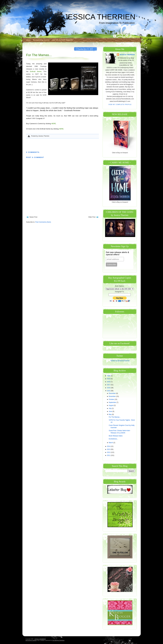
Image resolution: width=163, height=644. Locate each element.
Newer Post (33, 217)
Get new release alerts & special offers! (117, 253)
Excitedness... (113, 439)
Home (29, 40)
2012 (109, 452)
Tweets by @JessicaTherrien (120, 361)
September (113, 402)
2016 (109, 388)
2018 (109, 382)
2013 (109, 449)
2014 (109, 446)
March (111, 443)
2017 (109, 385)
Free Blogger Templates (58, 640)
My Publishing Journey (41, 40)
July (110, 408)
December (112, 393)
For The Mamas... (39, 55)
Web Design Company (31, 640)
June (111, 411)
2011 (109, 455)
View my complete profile (120, 104)
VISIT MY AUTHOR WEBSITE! (62, 40)
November (112, 396)
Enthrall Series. (36, 71)
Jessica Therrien (127, 55)
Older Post (92, 217)
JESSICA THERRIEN (100, 17)
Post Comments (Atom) (43, 222)
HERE (54, 124)
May (110, 414)
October (112, 399)
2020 (109, 376)
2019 (109, 379)
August (111, 405)
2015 (109, 391)
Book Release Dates (116, 436)
